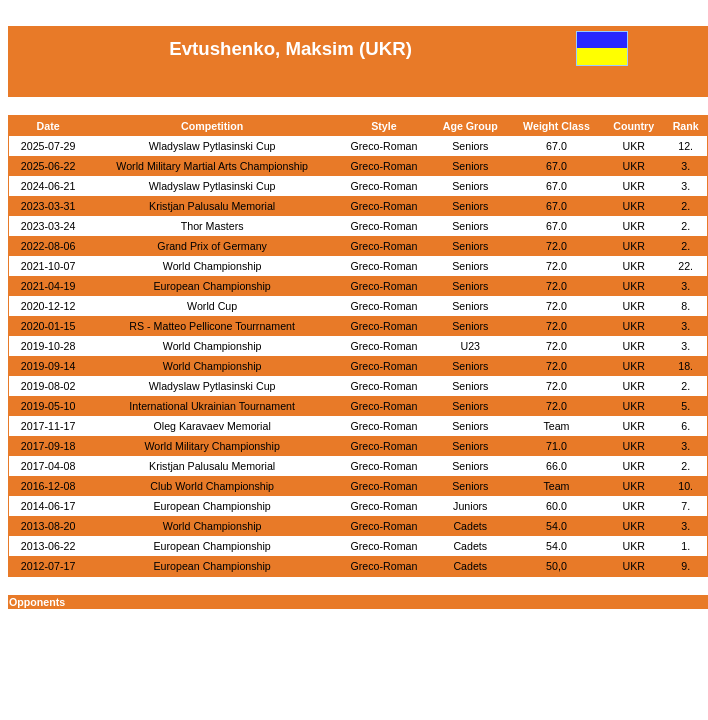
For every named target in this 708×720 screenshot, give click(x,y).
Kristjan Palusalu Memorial (212, 206)
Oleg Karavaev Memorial (212, 426)
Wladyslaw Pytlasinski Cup (212, 146)
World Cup (212, 306)
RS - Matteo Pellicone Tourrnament (212, 326)
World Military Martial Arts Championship (212, 166)
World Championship (212, 266)
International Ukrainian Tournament (212, 406)
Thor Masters (212, 226)
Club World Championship (212, 486)
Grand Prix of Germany (212, 246)
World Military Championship (211, 446)
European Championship (211, 286)
